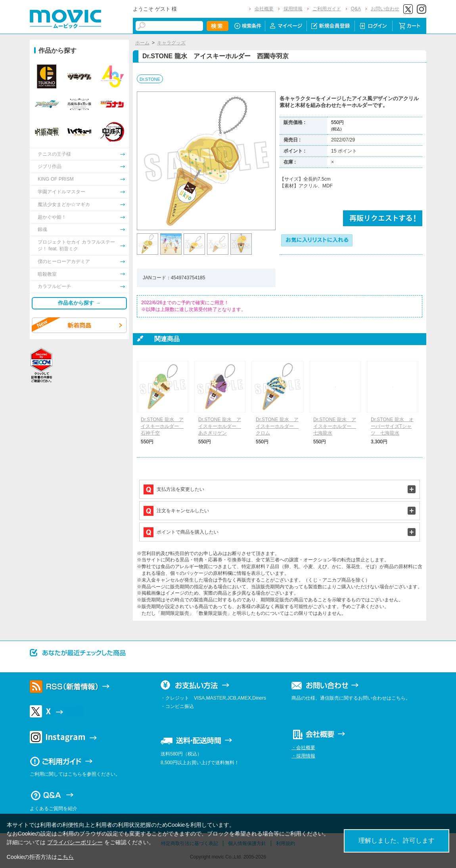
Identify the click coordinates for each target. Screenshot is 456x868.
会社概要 (264, 9)
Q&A (356, 9)
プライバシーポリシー (75, 842)
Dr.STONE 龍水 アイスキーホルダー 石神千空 (162, 426)
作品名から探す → (79, 303)
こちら (65, 857)
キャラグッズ (171, 43)
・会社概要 (303, 748)
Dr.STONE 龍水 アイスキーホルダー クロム (277, 426)
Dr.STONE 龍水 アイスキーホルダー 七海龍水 (335, 426)
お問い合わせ (385, 9)
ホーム (142, 43)
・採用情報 (303, 756)
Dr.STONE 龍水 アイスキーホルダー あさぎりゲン (220, 426)
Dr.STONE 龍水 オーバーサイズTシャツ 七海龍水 (392, 426)
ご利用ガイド (327, 9)
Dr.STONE (150, 79)
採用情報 (293, 9)
